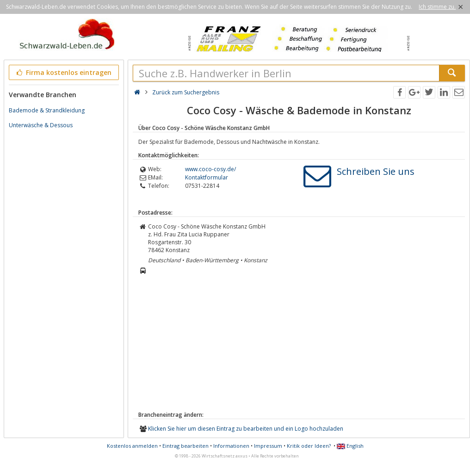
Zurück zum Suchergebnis (186, 92)
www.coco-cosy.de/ (210, 169)
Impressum (268, 446)
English (350, 446)
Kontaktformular (207, 177)
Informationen (231, 446)
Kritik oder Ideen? (309, 446)
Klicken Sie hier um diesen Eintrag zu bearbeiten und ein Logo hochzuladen (246, 429)
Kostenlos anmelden (132, 446)
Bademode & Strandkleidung (47, 110)
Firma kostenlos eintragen (63, 72)
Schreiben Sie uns (376, 171)
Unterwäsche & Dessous (41, 125)
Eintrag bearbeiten (186, 446)
